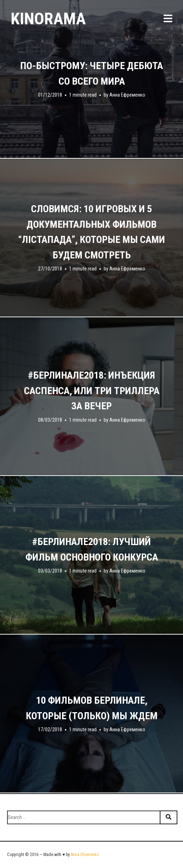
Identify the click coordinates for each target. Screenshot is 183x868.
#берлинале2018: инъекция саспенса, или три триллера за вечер (92, 391)
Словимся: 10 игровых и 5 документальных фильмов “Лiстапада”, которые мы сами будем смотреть (91, 232)
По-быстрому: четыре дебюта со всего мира (91, 74)
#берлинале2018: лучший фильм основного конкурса (92, 549)
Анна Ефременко (127, 95)
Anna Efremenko (85, 855)
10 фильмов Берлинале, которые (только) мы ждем (92, 708)
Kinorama (48, 19)
